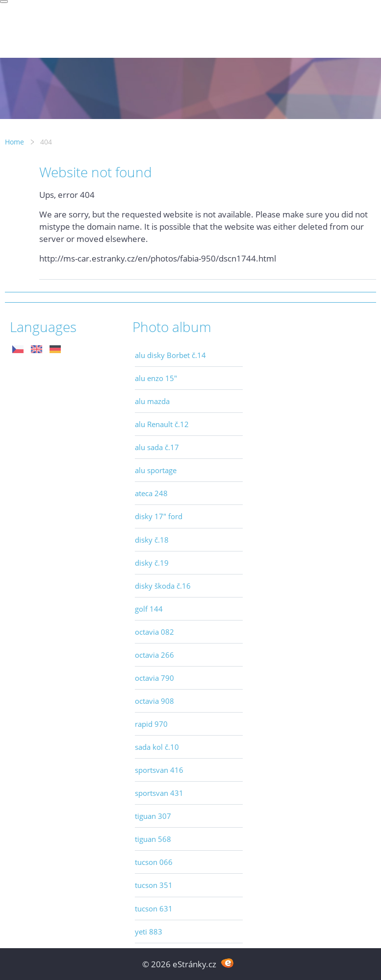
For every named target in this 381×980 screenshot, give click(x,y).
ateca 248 (151, 493)
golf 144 (149, 609)
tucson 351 (154, 885)
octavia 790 (154, 678)
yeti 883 (149, 932)
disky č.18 (152, 540)
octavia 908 (154, 701)
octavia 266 (154, 655)
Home (14, 142)
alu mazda (152, 401)
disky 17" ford (159, 516)
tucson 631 (154, 908)
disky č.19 (152, 563)
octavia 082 (154, 632)
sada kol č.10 (157, 747)
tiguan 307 (153, 816)
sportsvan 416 (159, 770)
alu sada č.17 (157, 447)
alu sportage (156, 470)
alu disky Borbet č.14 (170, 355)
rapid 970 (151, 724)
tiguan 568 (153, 839)
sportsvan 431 (159, 793)
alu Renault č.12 (162, 424)
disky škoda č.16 (163, 586)
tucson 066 (154, 862)
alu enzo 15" (156, 378)
